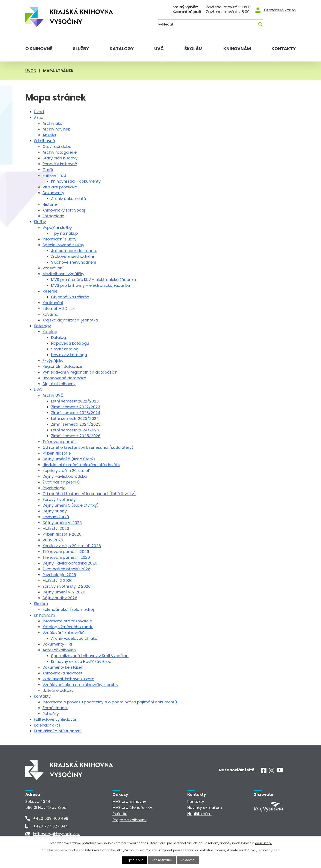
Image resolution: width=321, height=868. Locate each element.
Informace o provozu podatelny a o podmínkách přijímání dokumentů (110, 702)
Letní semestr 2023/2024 (75, 418)
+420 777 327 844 (51, 826)
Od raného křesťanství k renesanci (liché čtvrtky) (89, 494)
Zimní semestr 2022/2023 (76, 407)
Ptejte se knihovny (129, 820)
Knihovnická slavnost (62, 673)
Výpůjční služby (57, 228)
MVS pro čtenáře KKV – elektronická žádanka (94, 280)
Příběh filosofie (57, 453)
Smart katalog (65, 349)
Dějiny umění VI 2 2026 (64, 592)
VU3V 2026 (53, 540)
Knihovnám (237, 49)
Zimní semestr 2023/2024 (76, 413)
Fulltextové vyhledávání (56, 719)
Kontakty (284, 49)
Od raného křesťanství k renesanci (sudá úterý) (88, 447)
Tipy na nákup (64, 233)
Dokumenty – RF (58, 644)
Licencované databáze (64, 378)
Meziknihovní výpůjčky (63, 274)
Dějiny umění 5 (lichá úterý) (69, 459)
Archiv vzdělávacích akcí (75, 638)
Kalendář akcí (47, 725)
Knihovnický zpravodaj (64, 210)
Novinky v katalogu (69, 355)
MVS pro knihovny (129, 801)
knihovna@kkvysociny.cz (56, 834)
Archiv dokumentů (69, 199)
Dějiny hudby (55, 511)
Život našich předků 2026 (66, 569)
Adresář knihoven (59, 650)
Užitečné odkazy (58, 690)
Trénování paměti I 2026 (66, 552)
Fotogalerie (53, 216)
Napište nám (199, 814)
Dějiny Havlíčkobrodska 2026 (70, 563)
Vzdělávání (53, 268)
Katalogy (122, 49)
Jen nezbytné (162, 860)
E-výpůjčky (53, 361)
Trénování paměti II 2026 (66, 557)
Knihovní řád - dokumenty (76, 181)
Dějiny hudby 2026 (60, 598)
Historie (50, 204)
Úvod (31, 71)
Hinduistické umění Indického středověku (81, 465)
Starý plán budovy (60, 158)
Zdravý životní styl (60, 499)
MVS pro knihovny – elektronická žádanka (90, 285)
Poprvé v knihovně (60, 164)
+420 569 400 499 (51, 818)
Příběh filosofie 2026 (62, 534)
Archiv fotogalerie (60, 152)
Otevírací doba (57, 146)
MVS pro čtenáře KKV (132, 807)
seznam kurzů (56, 517)
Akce (39, 118)
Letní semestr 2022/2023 (75, 401)
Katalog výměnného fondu (68, 627)
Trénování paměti (60, 442)
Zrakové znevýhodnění (73, 256)
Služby (81, 49)
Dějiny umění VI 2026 (62, 523)
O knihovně (39, 49)
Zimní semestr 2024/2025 (76, 424)
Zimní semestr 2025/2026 (76, 436)
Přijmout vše (134, 860)
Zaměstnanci (55, 708)
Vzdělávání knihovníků (64, 633)
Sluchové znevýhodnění (74, 262)
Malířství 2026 (56, 528)
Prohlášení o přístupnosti (58, 731)
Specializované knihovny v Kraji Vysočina (90, 656)
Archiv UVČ (53, 395)
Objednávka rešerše (70, 297)
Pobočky (51, 714)
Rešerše (50, 291)
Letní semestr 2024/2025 (75, 430)
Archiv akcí (53, 123)
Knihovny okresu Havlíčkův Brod (81, 662)
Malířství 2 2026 (58, 580)
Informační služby (59, 239)
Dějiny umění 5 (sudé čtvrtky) (71, 505)
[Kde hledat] (275, 25)
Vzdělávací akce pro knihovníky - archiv (80, 685)
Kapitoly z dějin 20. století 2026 (72, 546)
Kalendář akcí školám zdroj (68, 609)
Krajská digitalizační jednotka (70, 320)
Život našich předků (61, 482)
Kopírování (53, 303)
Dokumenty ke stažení (63, 667)
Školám (193, 49)
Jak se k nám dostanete (74, 251)
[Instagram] (272, 772)
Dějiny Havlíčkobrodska (65, 476)
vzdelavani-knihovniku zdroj (69, 679)
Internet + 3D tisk (59, 309)
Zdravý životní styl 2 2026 (67, 586)
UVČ (159, 49)
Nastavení (189, 860)
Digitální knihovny (59, 384)
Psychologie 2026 (59, 575)
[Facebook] (264, 772)
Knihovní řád (54, 175)
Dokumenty (53, 193)
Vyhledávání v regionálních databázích (80, 372)
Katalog (50, 332)
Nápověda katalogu (70, 343)
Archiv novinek (56, 129)
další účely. (263, 843)
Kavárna (50, 314)
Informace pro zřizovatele (67, 621)
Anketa (49, 135)
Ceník (48, 170)
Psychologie (54, 488)
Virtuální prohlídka (60, 187)
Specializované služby (63, 245)
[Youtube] (280, 771)
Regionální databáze (62, 366)
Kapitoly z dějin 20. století (66, 471)
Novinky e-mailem (205, 807)
